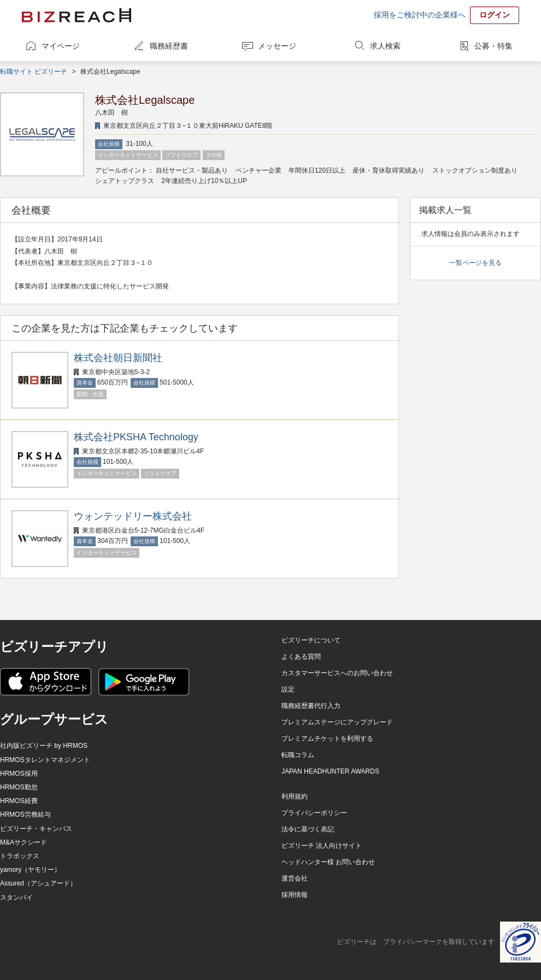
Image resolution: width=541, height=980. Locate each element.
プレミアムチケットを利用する (327, 739)
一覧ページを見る (475, 263)
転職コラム (298, 755)
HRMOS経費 (19, 801)
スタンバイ (16, 898)
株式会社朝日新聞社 (118, 358)
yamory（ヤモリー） (30, 870)
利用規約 (295, 796)
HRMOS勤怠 (19, 787)
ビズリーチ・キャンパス (36, 829)
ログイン (495, 15)
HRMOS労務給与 (25, 814)
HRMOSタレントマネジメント (45, 760)
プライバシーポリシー (314, 813)
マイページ (61, 46)
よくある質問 (301, 657)
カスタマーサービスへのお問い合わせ (337, 673)
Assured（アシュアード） (38, 883)
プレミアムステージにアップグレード (337, 722)
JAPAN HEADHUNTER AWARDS (330, 771)
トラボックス (20, 856)
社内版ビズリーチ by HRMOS (44, 746)
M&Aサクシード (23, 842)
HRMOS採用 (19, 774)
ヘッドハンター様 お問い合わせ (328, 862)
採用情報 (295, 895)
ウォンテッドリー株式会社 (133, 516)
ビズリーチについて (311, 640)
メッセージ (277, 46)
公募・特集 (493, 46)
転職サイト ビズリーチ (34, 72)
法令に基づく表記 (308, 829)
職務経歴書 (169, 46)
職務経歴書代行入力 (311, 706)
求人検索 (385, 46)
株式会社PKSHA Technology (136, 437)
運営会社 (295, 878)
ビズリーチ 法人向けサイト (322, 846)
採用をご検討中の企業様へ (420, 15)
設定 (288, 689)
